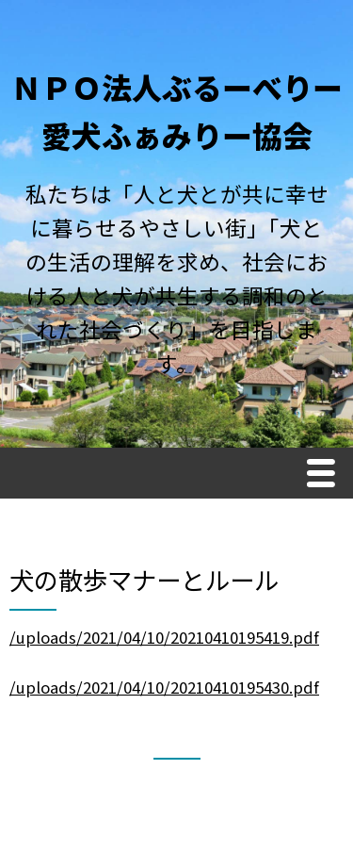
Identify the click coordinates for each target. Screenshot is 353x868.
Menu (326, 475)
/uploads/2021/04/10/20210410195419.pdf (164, 637)
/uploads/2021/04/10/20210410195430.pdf (164, 687)
